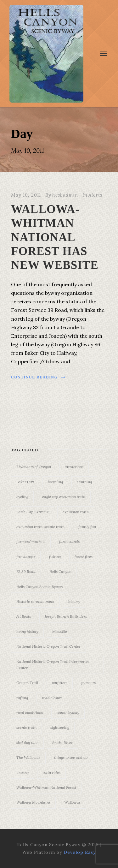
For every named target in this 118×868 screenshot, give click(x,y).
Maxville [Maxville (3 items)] (60, 631)
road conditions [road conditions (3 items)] (30, 713)
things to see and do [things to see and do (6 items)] (71, 757)
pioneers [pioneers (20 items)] (88, 683)
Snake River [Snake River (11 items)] (62, 743)
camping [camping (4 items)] (84, 482)
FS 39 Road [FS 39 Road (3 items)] (26, 571)
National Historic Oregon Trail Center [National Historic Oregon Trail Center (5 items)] (48, 646)
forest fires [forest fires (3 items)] (84, 557)
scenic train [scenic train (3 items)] (26, 727)
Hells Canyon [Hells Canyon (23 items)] (60, 571)
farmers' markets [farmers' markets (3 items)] (31, 541)
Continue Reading (38, 377)
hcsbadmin (65, 195)
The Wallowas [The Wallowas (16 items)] (28, 757)
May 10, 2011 (26, 195)
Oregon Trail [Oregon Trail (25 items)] (27, 683)
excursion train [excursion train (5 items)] (76, 512)
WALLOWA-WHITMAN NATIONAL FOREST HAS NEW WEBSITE (55, 237)
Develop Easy (80, 852)
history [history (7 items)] (74, 601)
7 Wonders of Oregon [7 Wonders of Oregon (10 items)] (34, 467)
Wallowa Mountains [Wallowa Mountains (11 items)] (33, 802)
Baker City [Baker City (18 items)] (25, 482)
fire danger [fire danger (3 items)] (26, 557)
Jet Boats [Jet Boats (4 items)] (24, 616)
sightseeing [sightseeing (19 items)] (60, 727)
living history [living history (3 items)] (27, 631)
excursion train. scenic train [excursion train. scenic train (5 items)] (40, 527)
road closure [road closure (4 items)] (52, 698)
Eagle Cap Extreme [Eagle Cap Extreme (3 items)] (33, 512)
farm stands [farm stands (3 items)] (69, 541)
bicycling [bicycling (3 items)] (55, 482)
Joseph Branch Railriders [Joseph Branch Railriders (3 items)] (66, 616)
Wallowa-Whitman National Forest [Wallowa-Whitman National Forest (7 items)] (46, 787)
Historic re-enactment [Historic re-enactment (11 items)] (35, 601)
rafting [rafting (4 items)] (22, 698)
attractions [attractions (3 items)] (74, 467)
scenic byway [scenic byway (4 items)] (68, 713)
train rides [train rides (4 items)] (51, 773)
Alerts (95, 195)
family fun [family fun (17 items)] (87, 527)
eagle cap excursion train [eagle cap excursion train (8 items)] (64, 497)
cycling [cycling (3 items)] (22, 497)
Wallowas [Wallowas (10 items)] (72, 802)
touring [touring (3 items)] (22, 773)
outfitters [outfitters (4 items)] (60, 683)
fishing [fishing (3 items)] (55, 557)
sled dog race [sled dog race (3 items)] (27, 743)
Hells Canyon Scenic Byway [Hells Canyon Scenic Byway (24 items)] (40, 587)
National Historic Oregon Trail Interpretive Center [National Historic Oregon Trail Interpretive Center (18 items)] (53, 665)
